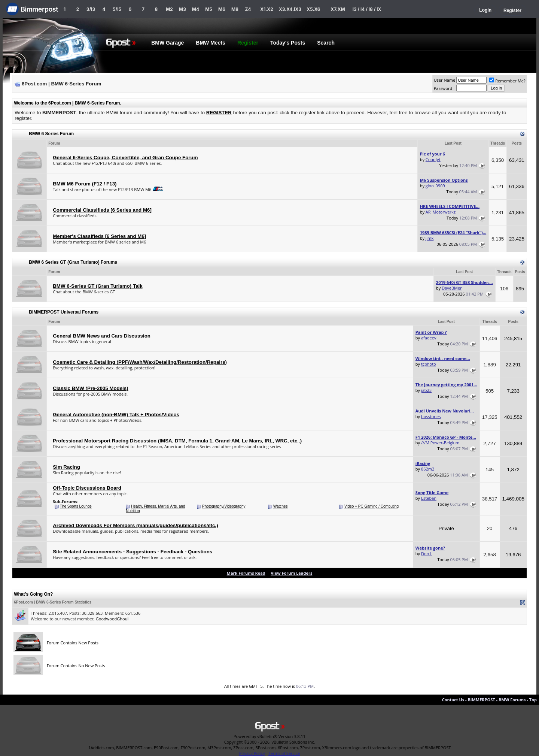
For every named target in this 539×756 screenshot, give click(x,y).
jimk (430, 238)
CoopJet (433, 159)
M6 (222, 9)
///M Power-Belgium (440, 443)
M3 (182, 9)
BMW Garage (168, 43)
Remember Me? (507, 81)
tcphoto (429, 364)
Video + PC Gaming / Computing (371, 506)
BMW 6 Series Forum (51, 134)
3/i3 (91, 9)
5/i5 (117, 9)
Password (443, 88)
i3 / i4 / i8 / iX (367, 9)
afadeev (429, 338)
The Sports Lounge (76, 506)
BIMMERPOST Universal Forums (64, 312)
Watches (281, 506)
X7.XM (338, 9)
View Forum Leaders (291, 573)
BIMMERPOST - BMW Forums (497, 700)
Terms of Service (284, 753)
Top (533, 700)
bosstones (431, 416)
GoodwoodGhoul (112, 619)
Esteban (429, 498)
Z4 (248, 9)
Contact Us (453, 700)
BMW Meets (211, 43)
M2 (169, 9)
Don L (427, 554)
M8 (235, 9)
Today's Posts (288, 43)
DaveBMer (452, 288)
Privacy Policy (252, 753)
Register (512, 10)
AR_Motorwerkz (441, 212)
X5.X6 (313, 9)
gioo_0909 (435, 186)
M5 (209, 9)
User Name (445, 80)
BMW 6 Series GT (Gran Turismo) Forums (73, 262)
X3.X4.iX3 (290, 9)
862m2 (428, 469)
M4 (196, 9)
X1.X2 (267, 9)
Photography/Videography (224, 506)
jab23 (426, 390)
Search (326, 43)
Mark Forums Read (246, 573)
